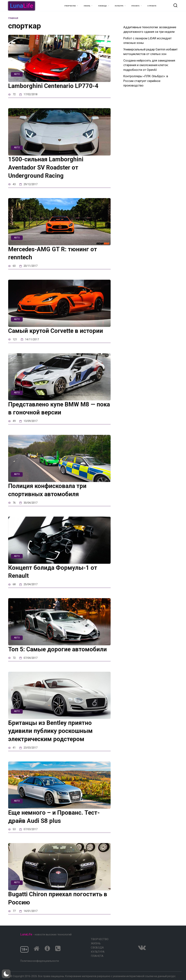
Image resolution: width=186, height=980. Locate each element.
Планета (97, 956)
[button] (6, 974)
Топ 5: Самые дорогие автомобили (59, 650)
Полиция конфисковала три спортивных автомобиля (49, 490)
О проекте (152, 6)
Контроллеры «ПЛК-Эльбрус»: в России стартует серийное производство (146, 81)
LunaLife (26, 934)
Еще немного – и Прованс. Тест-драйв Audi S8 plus (55, 817)
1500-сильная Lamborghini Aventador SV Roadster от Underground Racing (47, 168)
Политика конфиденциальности (40, 961)
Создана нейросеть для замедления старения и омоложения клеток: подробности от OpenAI (149, 65)
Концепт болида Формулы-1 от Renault (54, 572)
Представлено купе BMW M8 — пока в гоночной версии (53, 409)
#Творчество (70, 6)
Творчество (100, 939)
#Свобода (102, 6)
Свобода (97, 948)
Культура (98, 952)
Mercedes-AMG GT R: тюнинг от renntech (54, 254)
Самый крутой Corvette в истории (57, 331)
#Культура (119, 6)
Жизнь (96, 943)
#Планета (136, 6)
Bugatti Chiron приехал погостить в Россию (59, 899)
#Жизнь (87, 6)
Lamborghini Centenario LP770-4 (55, 86)
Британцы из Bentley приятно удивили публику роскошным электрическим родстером (52, 732)
